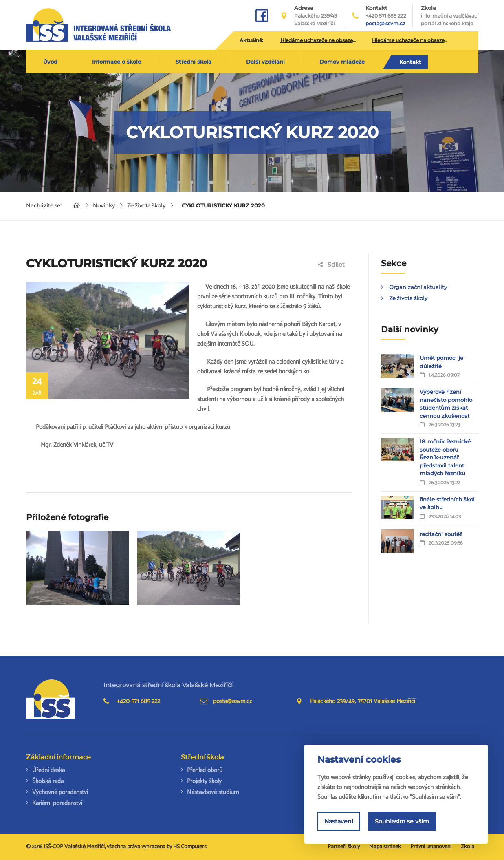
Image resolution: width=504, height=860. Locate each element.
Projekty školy (204, 781)
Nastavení (339, 821)
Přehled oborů (205, 770)
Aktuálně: (251, 40)
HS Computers (190, 847)
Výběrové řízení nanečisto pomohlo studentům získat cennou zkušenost (446, 404)
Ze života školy (146, 205)
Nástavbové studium (213, 792)
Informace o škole (117, 62)
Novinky (104, 205)
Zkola (450, 16)
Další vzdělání (265, 62)
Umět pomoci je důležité (441, 362)
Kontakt (410, 62)
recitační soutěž (441, 534)
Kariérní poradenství (57, 803)
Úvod (50, 62)
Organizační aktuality (418, 287)
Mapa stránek (385, 847)
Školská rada (48, 781)
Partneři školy (344, 847)
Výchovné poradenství (60, 792)
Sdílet (331, 265)
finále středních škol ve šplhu (447, 503)
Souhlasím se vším (402, 821)
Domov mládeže (342, 62)
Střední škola (194, 62)
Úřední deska (48, 770)
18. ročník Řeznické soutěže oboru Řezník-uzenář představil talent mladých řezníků (445, 457)
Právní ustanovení (431, 847)
